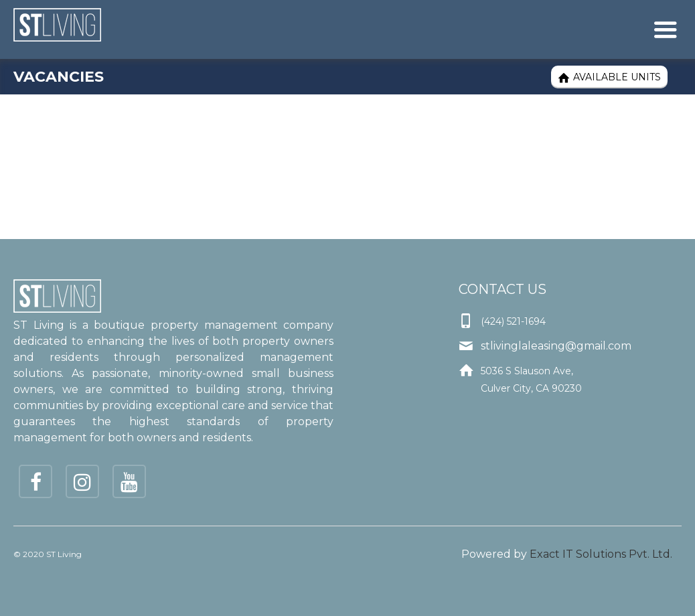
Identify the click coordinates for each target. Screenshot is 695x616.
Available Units (609, 77)
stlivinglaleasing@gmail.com (556, 346)
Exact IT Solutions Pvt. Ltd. (601, 554)
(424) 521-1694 (513, 321)
